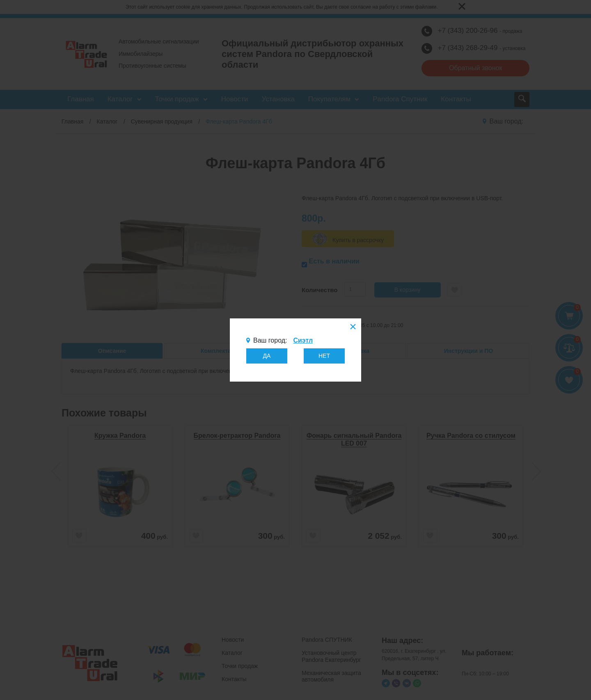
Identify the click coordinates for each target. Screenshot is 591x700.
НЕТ (324, 356)
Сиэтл (303, 340)
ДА (267, 356)
